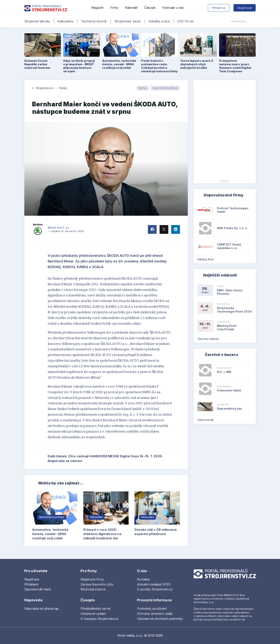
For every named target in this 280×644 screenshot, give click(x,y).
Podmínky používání (152, 609)
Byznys (143, 88)
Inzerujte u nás (173, 8)
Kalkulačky (65, 21)
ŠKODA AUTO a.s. (59, 228)
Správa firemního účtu (97, 584)
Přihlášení (31, 584)
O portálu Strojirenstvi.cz (155, 589)
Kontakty (143, 579)
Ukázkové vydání (93, 614)
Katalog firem (207, 259)
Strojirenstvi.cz (45, 88)
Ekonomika (96, 517)
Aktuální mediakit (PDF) (154, 584)
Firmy (114, 8)
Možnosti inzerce (93, 589)
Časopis (150, 8)
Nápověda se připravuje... (43, 609)
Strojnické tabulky (37, 21)
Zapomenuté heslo (38, 589)
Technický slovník (94, 21)
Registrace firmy (92, 579)
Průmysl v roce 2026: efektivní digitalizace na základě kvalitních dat (102, 534)
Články (63, 88)
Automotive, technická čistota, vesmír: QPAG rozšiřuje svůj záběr (50, 534)
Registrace (32, 579)
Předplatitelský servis (96, 609)
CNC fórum (186, 21)
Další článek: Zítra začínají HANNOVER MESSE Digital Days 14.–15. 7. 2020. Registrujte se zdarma (114, 458)
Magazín (97, 8)
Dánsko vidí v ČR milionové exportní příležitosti (156, 532)
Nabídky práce (159, 21)
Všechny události (209, 339)
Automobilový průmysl (165, 88)
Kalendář (131, 8)
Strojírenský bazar (128, 21)
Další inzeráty (207, 420)
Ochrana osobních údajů (155, 614)
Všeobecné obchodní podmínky (160, 619)
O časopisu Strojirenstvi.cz (100, 619)
